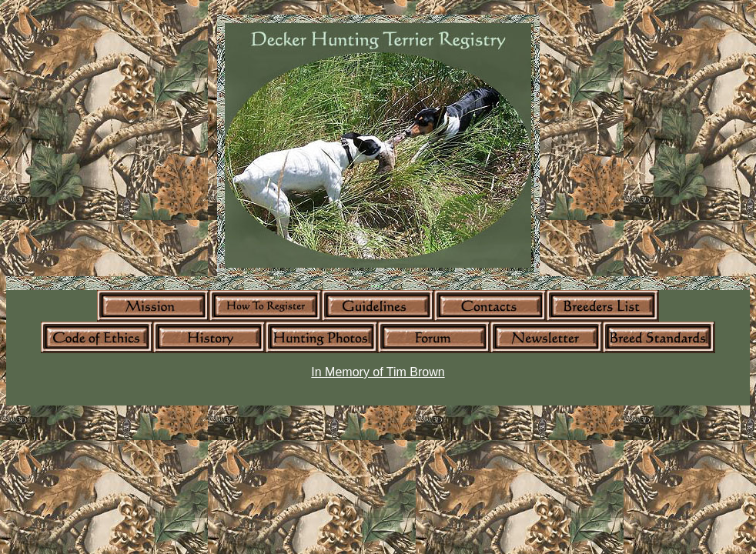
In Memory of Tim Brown (378, 372)
